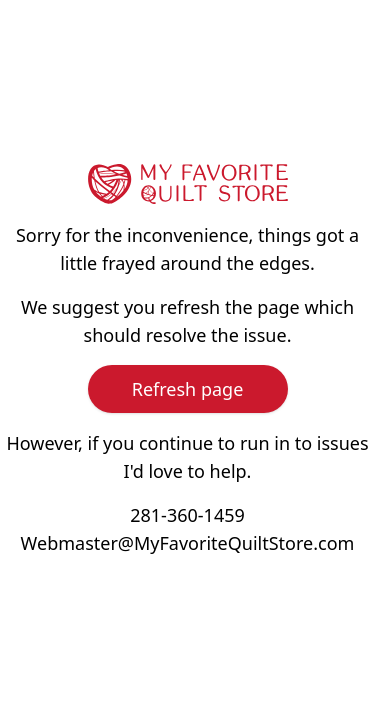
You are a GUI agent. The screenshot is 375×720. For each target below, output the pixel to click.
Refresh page (188, 389)
